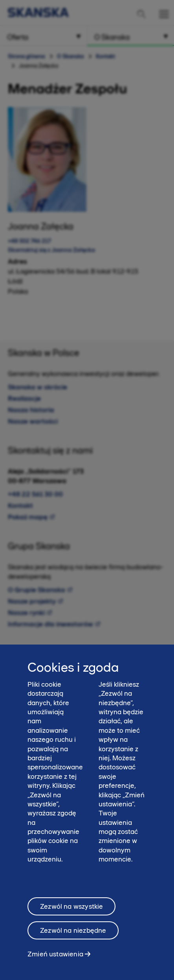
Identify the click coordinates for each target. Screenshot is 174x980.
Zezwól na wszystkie (71, 910)
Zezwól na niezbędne (73, 934)
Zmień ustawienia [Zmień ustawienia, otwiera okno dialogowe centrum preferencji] (55, 957)
